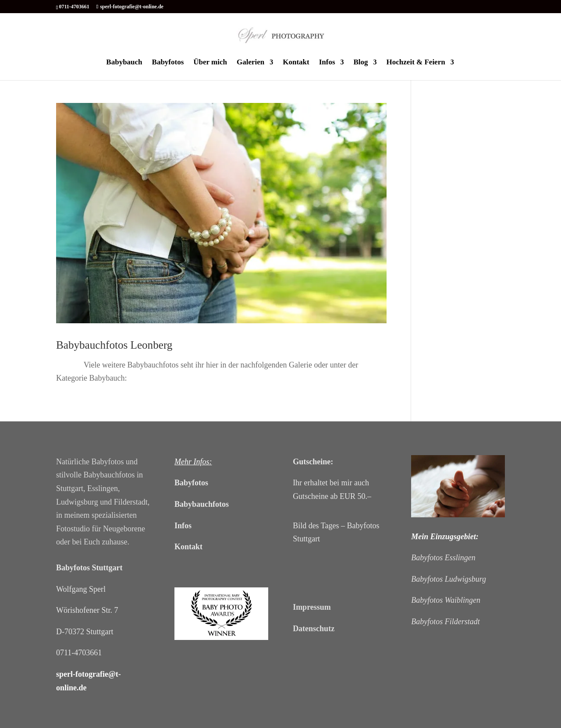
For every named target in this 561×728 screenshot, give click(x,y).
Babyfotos (168, 63)
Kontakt (296, 63)
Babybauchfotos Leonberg (114, 345)
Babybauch (124, 63)
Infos (327, 63)
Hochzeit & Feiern (416, 63)
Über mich (210, 63)
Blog (361, 63)
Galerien (250, 63)
